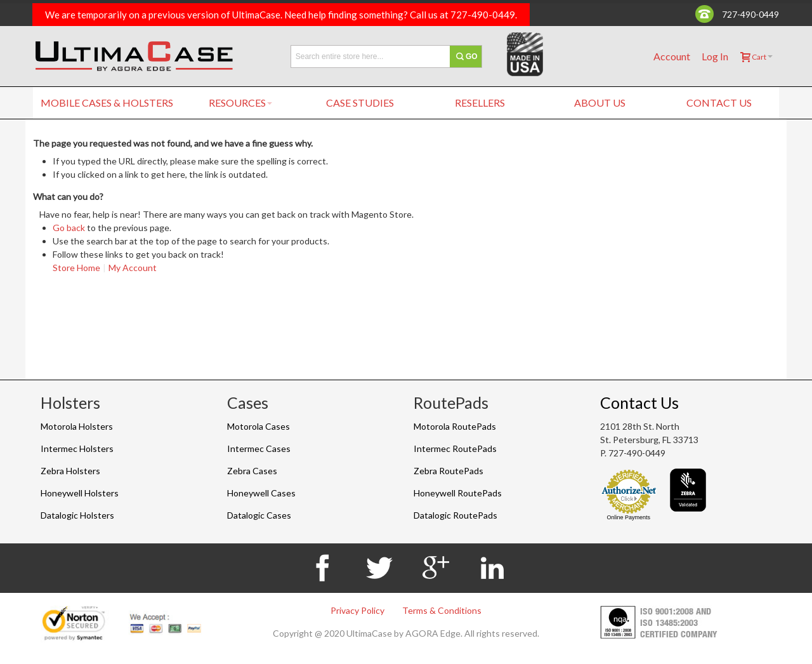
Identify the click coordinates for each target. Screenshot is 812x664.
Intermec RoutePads (455, 448)
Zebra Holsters (70, 471)
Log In (715, 56)
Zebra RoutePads (449, 471)
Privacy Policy (357, 610)
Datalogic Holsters (77, 515)
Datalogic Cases (259, 515)
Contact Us (639, 402)
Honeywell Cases (261, 493)
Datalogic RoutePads (455, 515)
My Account (133, 268)
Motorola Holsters (77, 426)
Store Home (76, 268)
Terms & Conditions (442, 610)
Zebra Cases (252, 471)
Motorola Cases (259, 426)
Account (672, 56)
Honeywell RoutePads (458, 493)
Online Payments (628, 517)
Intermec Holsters (77, 448)
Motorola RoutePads (455, 426)
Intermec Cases (259, 448)
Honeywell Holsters (80, 493)
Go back (69, 228)
